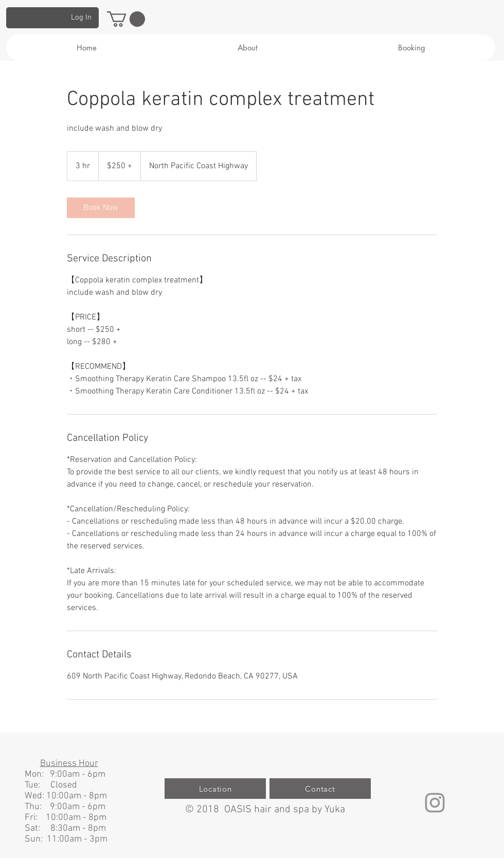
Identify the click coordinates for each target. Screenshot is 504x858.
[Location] (215, 789)
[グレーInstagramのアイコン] (435, 803)
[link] (101, 208)
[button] (126, 19)
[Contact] (320, 789)
